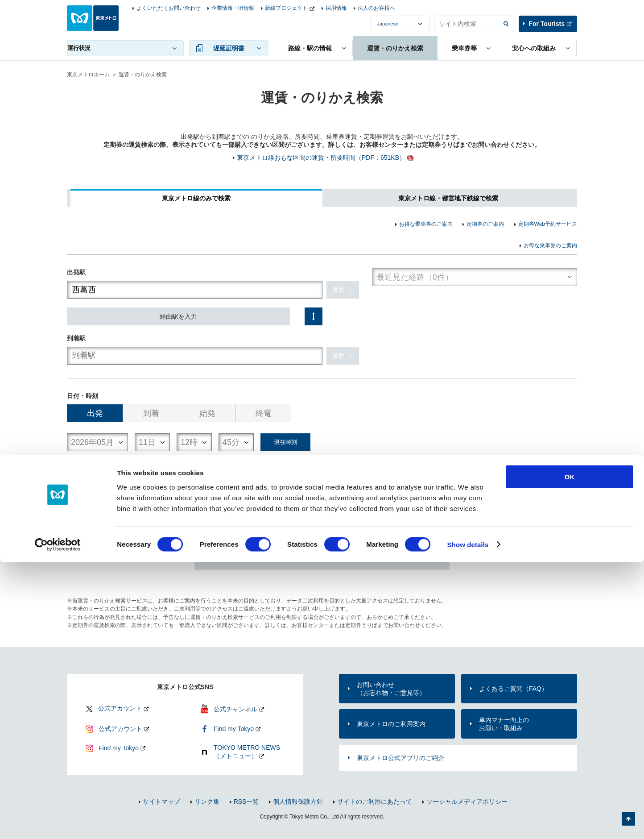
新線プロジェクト (286, 8)
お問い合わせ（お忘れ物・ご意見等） (391, 689)
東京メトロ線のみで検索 (196, 198)
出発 (95, 413)
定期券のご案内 (485, 224)
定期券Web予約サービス (548, 224)
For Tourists (547, 24)
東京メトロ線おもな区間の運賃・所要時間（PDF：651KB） (321, 158)
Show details (468, 821)
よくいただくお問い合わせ (169, 8)
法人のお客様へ (376, 8)
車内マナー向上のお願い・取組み (504, 724)
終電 (264, 413)
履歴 (338, 290)
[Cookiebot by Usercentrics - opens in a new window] (58, 822)
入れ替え (314, 316)
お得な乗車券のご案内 (426, 224)
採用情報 (336, 8)
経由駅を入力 (178, 316)
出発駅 (76, 272)
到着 (151, 413)
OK (570, 754)
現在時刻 (285, 442)
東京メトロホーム (88, 75)
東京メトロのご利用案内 (391, 724)
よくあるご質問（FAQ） (513, 689)
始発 (207, 413)
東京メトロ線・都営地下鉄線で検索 (448, 198)
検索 (322, 502)
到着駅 (76, 338)
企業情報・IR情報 (233, 8)
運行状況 (79, 48)
